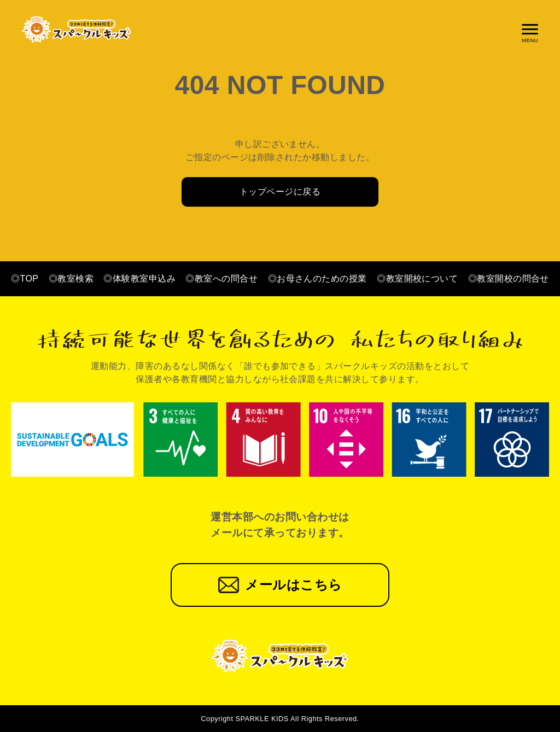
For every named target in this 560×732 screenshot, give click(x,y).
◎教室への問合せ (221, 279)
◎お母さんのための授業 (317, 279)
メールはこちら (293, 585)
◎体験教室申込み (139, 279)
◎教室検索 (71, 279)
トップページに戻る (280, 192)
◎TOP (25, 279)
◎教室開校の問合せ (509, 279)
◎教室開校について (417, 279)
